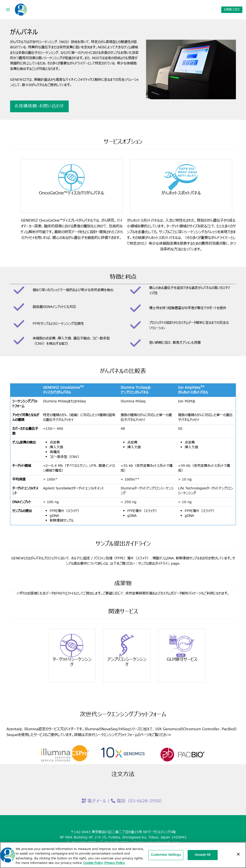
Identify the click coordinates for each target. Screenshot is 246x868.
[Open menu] (8, 9)
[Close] (238, 854)
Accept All (203, 855)
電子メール (97, 800)
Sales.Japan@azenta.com (158, 841)
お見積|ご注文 (232, 9)
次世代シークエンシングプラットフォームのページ (117, 734)
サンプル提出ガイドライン (154, 562)
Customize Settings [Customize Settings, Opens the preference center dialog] (166, 855)
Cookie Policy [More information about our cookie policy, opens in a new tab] (93, 863)
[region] (123, 855)
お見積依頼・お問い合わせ (41, 106)
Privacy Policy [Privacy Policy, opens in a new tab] (114, 863)
